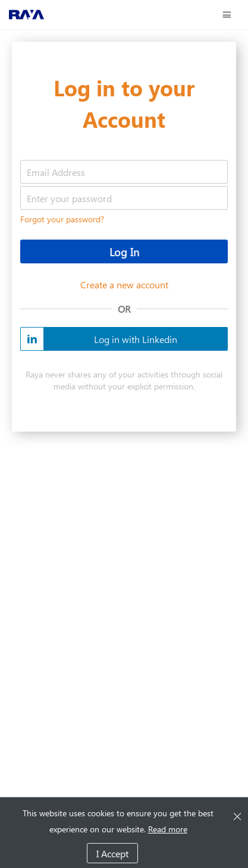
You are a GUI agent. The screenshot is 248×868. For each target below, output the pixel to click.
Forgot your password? (62, 219)
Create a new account (124, 284)
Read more (168, 829)
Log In (124, 252)
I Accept (112, 853)
